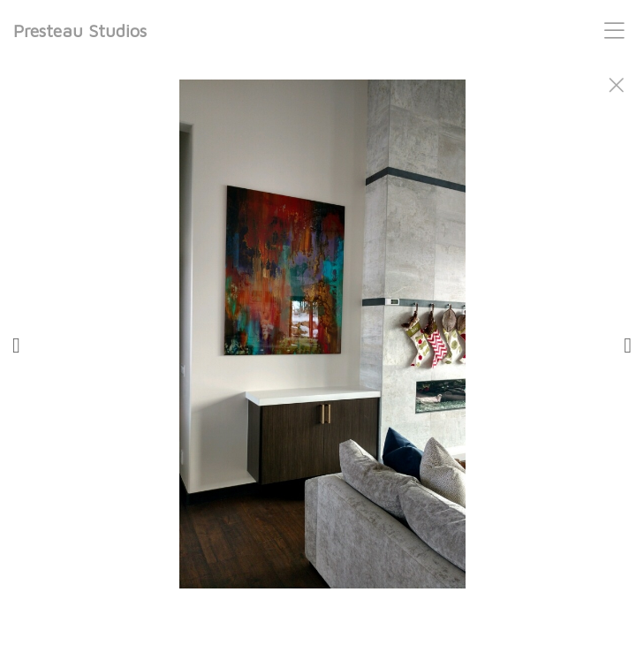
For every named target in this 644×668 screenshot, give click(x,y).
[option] (322, 356)
